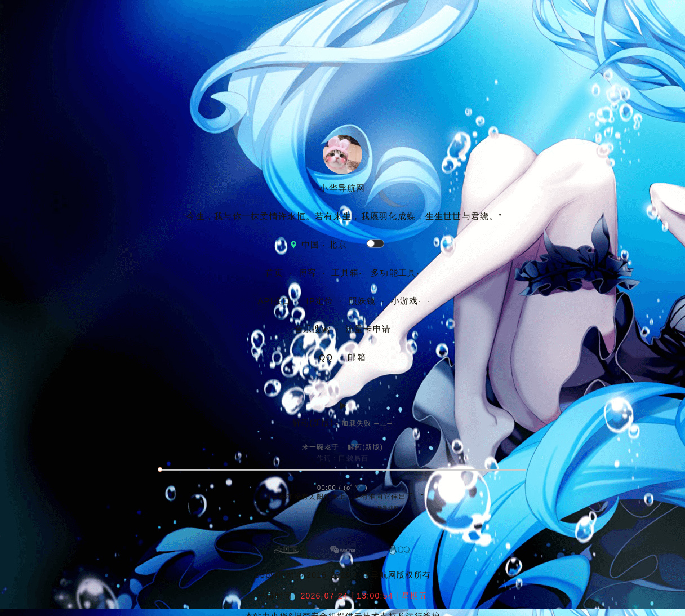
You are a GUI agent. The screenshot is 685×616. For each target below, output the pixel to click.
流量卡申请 (368, 329)
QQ (328, 357)
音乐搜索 (312, 329)
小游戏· (406, 301)
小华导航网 (375, 575)
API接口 (275, 301)
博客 (308, 273)
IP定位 (320, 301)
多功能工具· (395, 273)
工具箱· (346, 273)
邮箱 (357, 357)
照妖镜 (362, 301)
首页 (275, 273)
